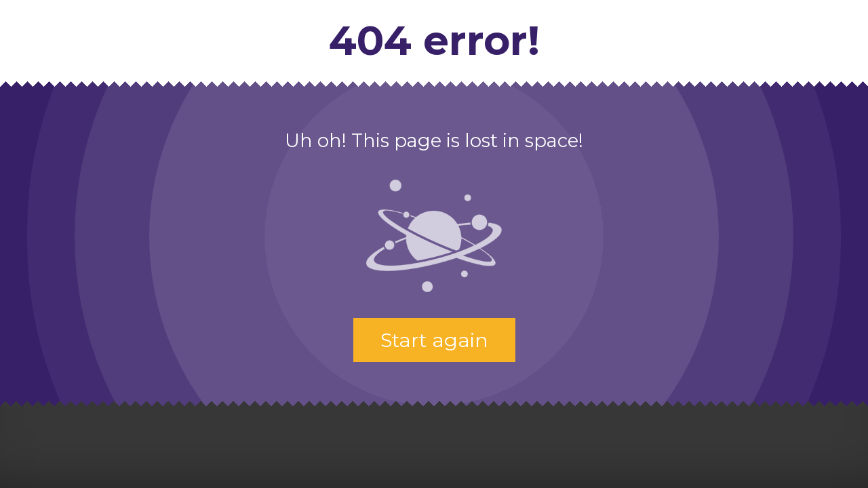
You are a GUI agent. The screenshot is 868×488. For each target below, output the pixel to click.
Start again (434, 340)
